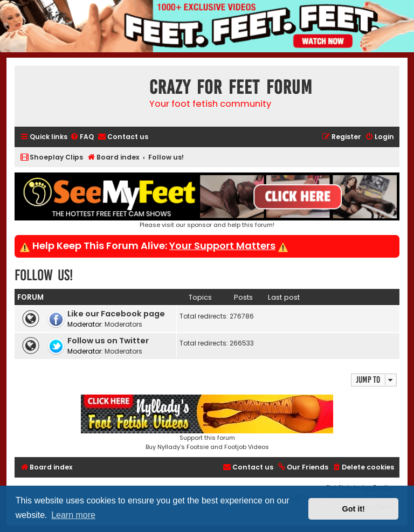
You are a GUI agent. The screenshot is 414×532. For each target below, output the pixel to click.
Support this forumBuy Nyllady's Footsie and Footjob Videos (207, 423)
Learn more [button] (73, 515)
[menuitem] (82, 137)
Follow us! (44, 275)
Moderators (123, 324)
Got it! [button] (354, 509)
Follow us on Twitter (108, 341)
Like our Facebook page (116, 314)
